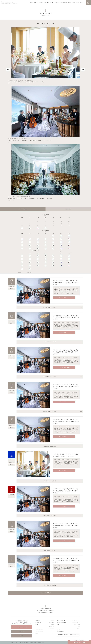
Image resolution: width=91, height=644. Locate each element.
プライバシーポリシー (15, 642)
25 (22, 249)
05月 (30, 272)
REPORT (82, 3)
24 (69, 245)
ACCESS (59, 627)
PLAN (77, 3)
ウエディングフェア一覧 (22, 627)
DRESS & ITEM (72, 3)
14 (45, 242)
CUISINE (65, 3)
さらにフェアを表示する (45, 593)
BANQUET (38, 625)
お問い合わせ (22, 631)
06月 (61, 252)
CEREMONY (47, 3)
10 (69, 239)
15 (53, 242)
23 (61, 245)
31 (69, 249)
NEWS (59, 629)
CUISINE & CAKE (40, 627)
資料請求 (22, 636)
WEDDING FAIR (34, 3)
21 (45, 245)
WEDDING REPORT (62, 622)
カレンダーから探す (23, 209)
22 (53, 245)
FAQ (58, 625)
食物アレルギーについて (33, 642)
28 (30, 228)
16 (61, 242)
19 (30, 245)
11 (22, 242)
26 (30, 249)
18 (22, 245)
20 (38, 245)
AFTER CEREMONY (68, 635)
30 (45, 228)
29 (38, 228)
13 (38, 242)
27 (22, 228)
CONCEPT (41, 3)
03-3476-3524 (23, 622)
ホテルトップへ (41, 642)
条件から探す (68, 209)
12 (30, 242)
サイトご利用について (24, 642)
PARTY (52, 3)
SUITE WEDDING (58, 3)
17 (69, 242)
